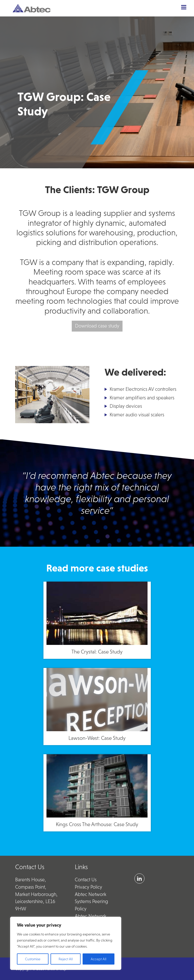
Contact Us (86, 880)
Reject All (66, 959)
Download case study (97, 326)
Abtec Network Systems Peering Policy (91, 902)
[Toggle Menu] (184, 7)
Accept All (99, 959)
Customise (33, 959)
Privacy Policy (88, 887)
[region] (66, 943)
